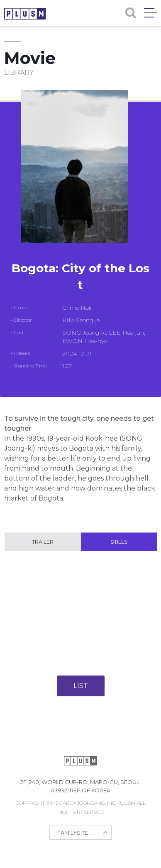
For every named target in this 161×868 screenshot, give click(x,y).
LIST (81, 686)
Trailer (43, 542)
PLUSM (25, 14)
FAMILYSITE (73, 833)
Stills (119, 542)
